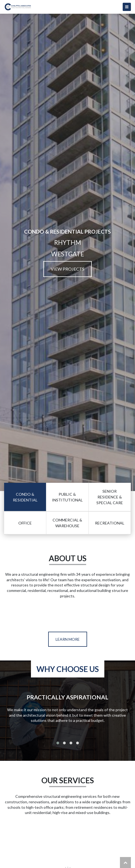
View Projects (67, 269)
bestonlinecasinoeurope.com (37, 829)
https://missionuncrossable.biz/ (48, 612)
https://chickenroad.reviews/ (34, 618)
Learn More (68, 639)
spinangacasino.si (82, 840)
